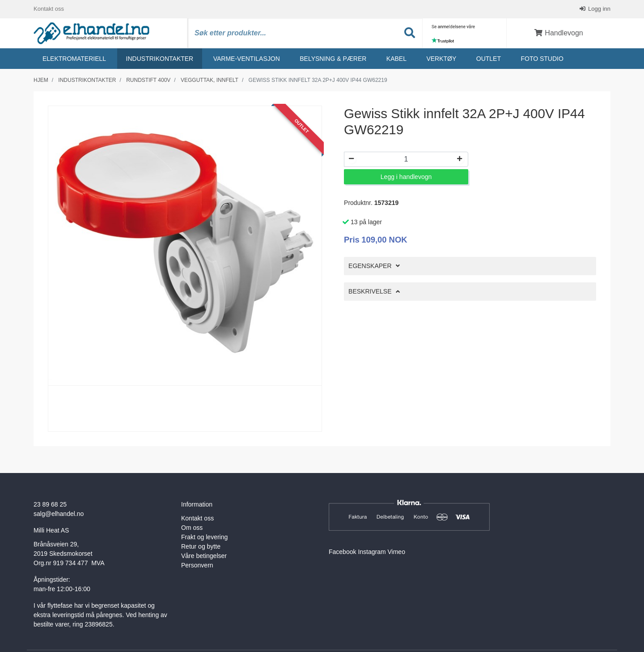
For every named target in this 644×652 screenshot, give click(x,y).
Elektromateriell (74, 59)
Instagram (372, 552)
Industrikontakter (160, 59)
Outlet (489, 59)
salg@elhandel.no (59, 514)
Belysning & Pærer (333, 59)
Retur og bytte (201, 546)
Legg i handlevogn (406, 177)
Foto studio (542, 59)
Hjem (41, 80)
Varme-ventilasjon (247, 59)
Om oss (192, 528)
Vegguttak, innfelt (210, 80)
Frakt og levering (204, 537)
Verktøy (441, 59)
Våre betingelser (204, 556)
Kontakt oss (49, 9)
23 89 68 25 (50, 504)
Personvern (197, 565)
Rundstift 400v (148, 80)
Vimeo (396, 552)
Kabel (396, 59)
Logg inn (599, 9)
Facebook (342, 552)
